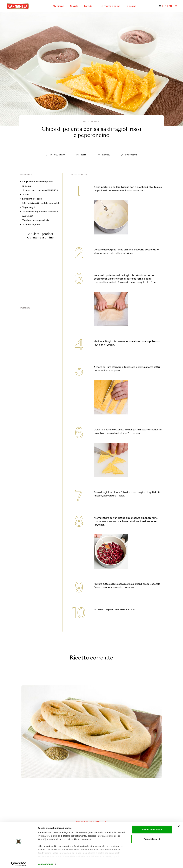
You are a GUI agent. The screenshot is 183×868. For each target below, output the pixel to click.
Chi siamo (58, 6)
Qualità (74, 6)
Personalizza (152, 837)
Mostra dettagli (45, 862)
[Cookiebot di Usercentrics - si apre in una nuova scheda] (19, 862)
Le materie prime (111, 6)
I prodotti (90, 6)
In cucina (131, 6)
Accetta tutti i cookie (152, 828)
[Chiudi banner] (179, 825)
